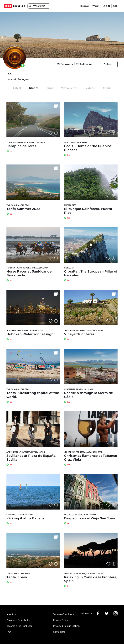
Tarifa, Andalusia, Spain (18, 205)
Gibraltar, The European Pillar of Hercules (91, 273)
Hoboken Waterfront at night (31, 334)
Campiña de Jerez (21, 146)
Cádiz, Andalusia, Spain (76, 142)
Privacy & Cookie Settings (67, 626)
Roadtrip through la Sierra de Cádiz (88, 395)
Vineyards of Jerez (79, 334)
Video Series (69, 88)
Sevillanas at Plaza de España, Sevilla (31, 458)
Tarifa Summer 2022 (23, 209)
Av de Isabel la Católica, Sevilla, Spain (26, 452)
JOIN (116, 6)
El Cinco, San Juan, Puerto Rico (80, 515)
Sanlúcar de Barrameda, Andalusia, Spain (27, 268)
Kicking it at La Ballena (26, 518)
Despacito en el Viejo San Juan (90, 518)
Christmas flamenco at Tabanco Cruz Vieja (91, 458)
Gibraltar (69, 268)
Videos (90, 88)
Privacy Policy (61, 620)
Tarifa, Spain (17, 577)
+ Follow (107, 64)
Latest (17, 88)
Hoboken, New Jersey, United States (25, 331)
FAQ (9, 632)
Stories (34, 88)
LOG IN (106, 6)
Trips (50, 88)
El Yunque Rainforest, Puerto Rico (88, 211)
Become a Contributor (18, 620)
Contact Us (59, 632)
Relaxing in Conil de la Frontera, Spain (91, 579)
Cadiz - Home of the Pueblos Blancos (88, 148)
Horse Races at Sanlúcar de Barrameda (29, 273)
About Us (11, 614)
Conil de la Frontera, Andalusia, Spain (84, 574)
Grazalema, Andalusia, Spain (78, 389)
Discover (85, 6)
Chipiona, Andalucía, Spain (20, 515)
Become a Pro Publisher (19, 626)
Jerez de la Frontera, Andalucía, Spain (84, 452)
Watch (96, 6)
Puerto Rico (70, 205)
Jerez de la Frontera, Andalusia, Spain (26, 142)
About (107, 88)
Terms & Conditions (64, 614)
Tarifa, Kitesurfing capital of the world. (33, 395)
